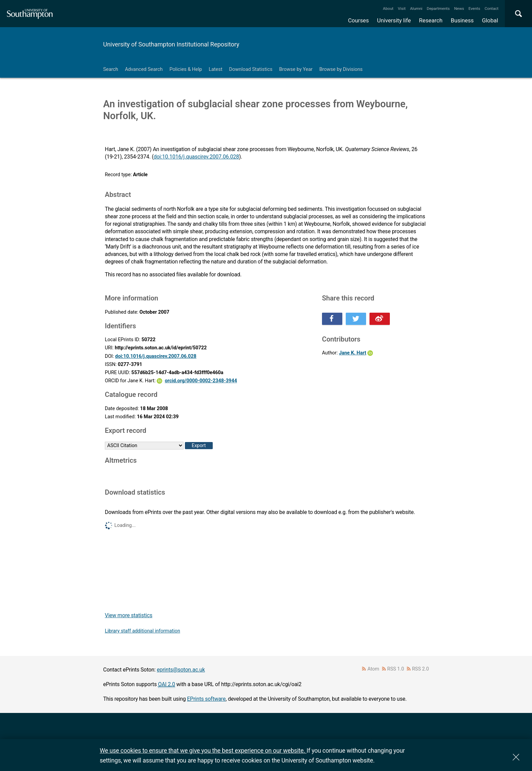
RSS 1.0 (396, 669)
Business (462, 20)
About (388, 8)
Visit (402, 8)
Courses (358, 20)
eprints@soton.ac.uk (181, 670)
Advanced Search (144, 69)
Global (490, 20)
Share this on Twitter (356, 319)
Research (431, 20)
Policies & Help (186, 69)
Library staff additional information (142, 631)
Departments (438, 8)
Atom (373, 669)
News (459, 8)
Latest (215, 69)
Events (474, 8)
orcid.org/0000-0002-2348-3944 (201, 381)
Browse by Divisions (341, 69)
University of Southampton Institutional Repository (171, 44)
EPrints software (206, 699)
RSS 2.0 (421, 669)
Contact (491, 8)
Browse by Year (296, 69)
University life (394, 20)
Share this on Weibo (380, 319)
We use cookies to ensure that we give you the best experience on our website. (203, 750)
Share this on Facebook (332, 319)
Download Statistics (251, 69)
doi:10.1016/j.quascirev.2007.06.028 (196, 157)
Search (111, 69)
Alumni (416, 8)
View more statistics (129, 615)
